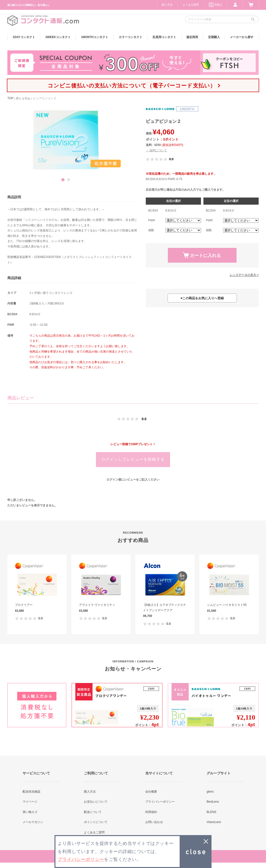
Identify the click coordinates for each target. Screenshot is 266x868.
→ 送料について (156, 150)
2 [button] (69, 180)
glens (210, 792)
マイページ (30, 802)
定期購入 (214, 37)
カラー (131, 37)
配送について (93, 812)
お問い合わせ (154, 822)
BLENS (211, 812)
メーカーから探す (242, 37)
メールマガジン (33, 822)
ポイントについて (96, 822)
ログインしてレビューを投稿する (133, 459)
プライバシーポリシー (160, 802)
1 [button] (63, 180)
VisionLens (214, 822)
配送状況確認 (31, 792)
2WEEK (58, 37)
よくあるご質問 (94, 832)
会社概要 (151, 792)
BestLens (213, 802)
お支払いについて (96, 802)
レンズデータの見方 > (244, 275)
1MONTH (95, 37)
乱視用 (164, 37)
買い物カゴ (30, 812)
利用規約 (151, 812)
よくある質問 (191, 5)
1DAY (24, 37)
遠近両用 (192, 37)
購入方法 (167, 5)
